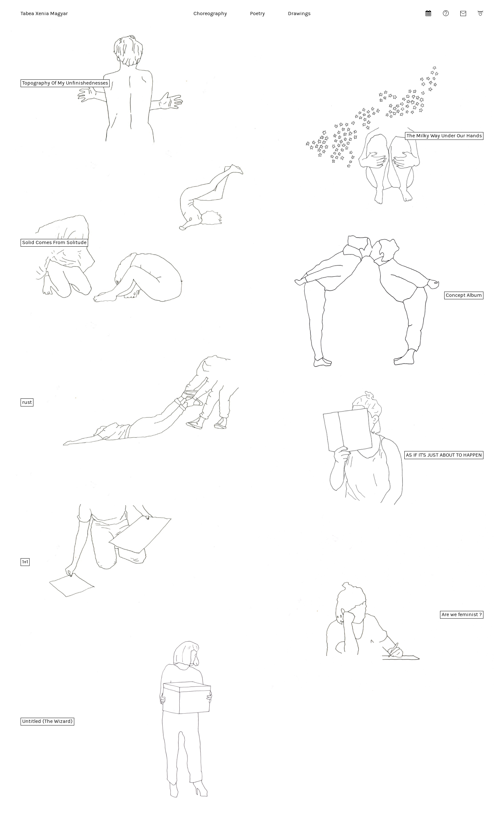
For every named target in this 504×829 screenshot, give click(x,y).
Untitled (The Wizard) (47, 721)
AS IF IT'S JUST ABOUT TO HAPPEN (444, 455)
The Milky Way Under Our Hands (444, 136)
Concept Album (464, 295)
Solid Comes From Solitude (54, 242)
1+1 (25, 562)
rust (27, 402)
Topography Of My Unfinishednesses (65, 83)
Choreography (210, 14)
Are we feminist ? (462, 615)
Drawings (299, 14)
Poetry (257, 14)
